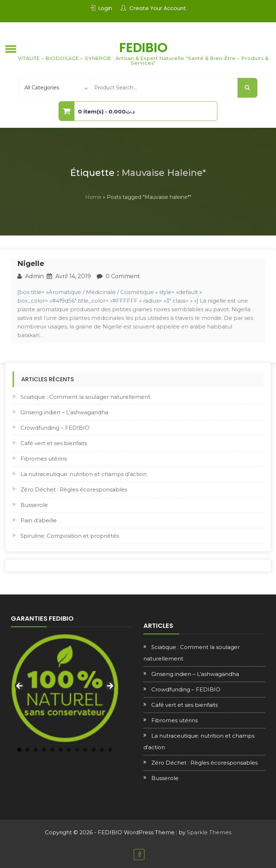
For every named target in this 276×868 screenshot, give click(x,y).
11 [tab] (102, 750)
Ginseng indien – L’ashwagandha (64, 412)
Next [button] (110, 686)
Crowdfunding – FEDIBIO (55, 428)
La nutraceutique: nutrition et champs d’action (84, 474)
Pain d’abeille (39, 520)
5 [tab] (52, 750)
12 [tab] (110, 750)
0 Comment (123, 276)
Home (93, 197)
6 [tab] (61, 750)
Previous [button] (20, 686)
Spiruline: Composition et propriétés (70, 536)
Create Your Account (158, 8)
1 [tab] (19, 750)
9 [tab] (85, 750)
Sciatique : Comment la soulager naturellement (85, 397)
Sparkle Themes (209, 832)
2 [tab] (27, 750)
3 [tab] (36, 750)
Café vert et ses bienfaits (54, 443)
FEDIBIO (143, 48)
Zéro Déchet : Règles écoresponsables (74, 489)
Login (105, 8)
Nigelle (31, 263)
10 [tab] (94, 750)
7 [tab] (69, 750)
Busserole (34, 505)
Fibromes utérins (44, 459)
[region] (65, 688)
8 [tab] (77, 750)
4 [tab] (44, 750)
